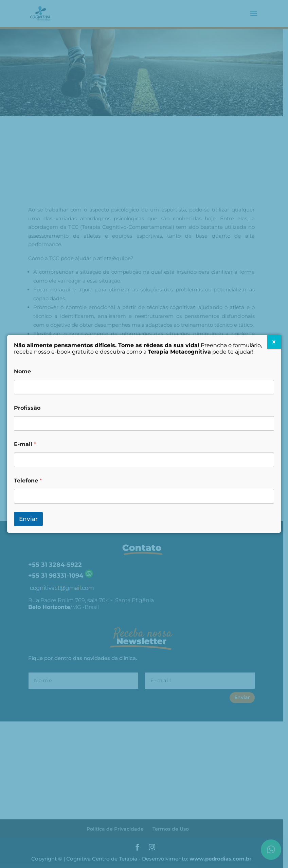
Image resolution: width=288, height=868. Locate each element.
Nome (22, 371)
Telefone (28, 481)
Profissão (27, 408)
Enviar (28, 519)
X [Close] (274, 342)
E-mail (25, 444)
